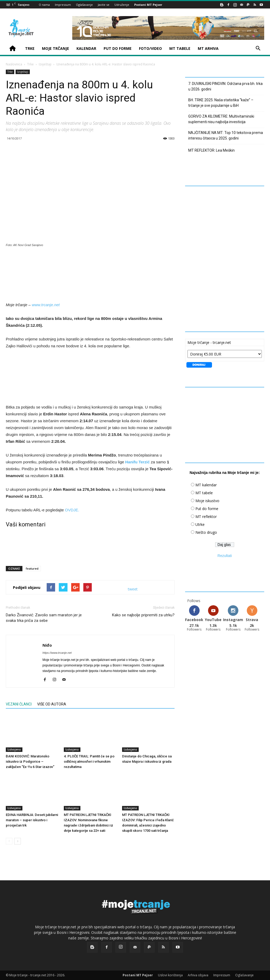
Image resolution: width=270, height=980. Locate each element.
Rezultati (225, 556)
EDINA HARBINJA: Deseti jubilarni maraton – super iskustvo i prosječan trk (32, 820)
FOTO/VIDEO (150, 48)
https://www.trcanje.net (57, 653)
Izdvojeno (14, 750)
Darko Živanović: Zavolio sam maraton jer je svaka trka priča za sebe (44, 618)
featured (32, 568)
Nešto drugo (206, 532)
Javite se (104, 5)
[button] (258, 49)
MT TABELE (180, 48)
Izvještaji (45, 64)
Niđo (47, 645)
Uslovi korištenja (170, 975)
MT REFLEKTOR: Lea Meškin (211, 150)
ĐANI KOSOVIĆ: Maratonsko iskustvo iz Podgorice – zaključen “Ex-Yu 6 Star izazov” (30, 762)
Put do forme (207, 509)
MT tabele (204, 493)
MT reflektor (206, 517)
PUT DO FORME (118, 48)
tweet (133, 589)
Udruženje (122, 5)
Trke (30, 64)
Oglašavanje (84, 5)
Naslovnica (14, 64)
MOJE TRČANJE (56, 48)
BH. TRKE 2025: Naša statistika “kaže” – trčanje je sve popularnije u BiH (221, 103)
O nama (44, 5)
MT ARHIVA (208, 48)
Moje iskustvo (207, 501)
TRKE (30, 48)
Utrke (200, 524)
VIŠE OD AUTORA (52, 704)
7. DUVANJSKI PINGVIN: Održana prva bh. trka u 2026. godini (225, 86)
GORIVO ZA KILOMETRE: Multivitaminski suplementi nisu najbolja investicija (221, 119)
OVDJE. (72, 510)
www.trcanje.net (46, 305)
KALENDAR (86, 48)
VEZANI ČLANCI (19, 704)
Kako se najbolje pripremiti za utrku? (143, 615)
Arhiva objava (198, 975)
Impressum (63, 5)
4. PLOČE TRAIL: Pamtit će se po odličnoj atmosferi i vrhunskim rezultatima (89, 762)
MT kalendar (206, 485)
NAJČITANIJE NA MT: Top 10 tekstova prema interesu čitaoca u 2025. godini (226, 135)
